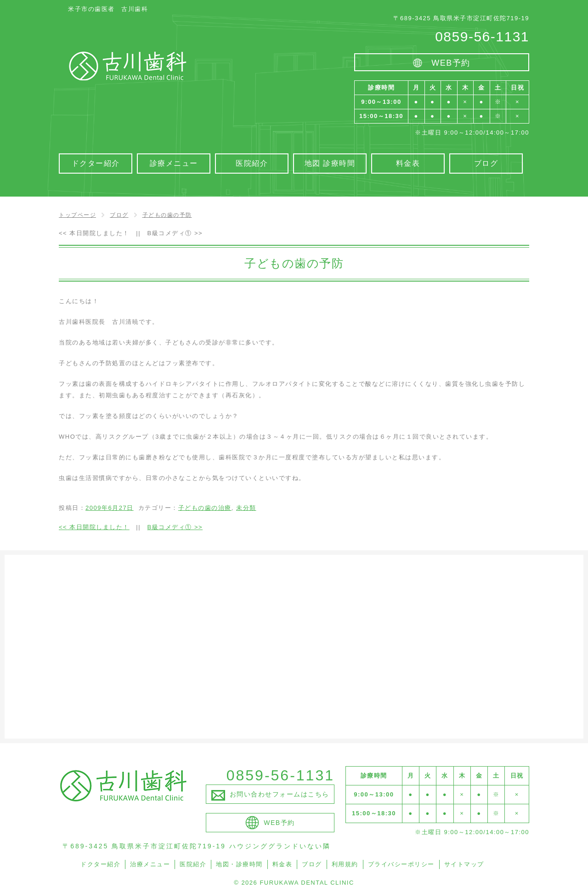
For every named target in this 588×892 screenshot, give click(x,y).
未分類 (246, 508)
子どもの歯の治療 (205, 508)
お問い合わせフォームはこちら (280, 794)
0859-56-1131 (482, 37)
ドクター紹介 (100, 864)
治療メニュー (150, 864)
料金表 (283, 864)
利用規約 (345, 864)
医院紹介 (193, 864)
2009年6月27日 (110, 508)
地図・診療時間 (239, 864)
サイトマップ (464, 864)
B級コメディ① (175, 233)
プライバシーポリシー (401, 864)
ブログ (312, 864)
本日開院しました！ (94, 233)
